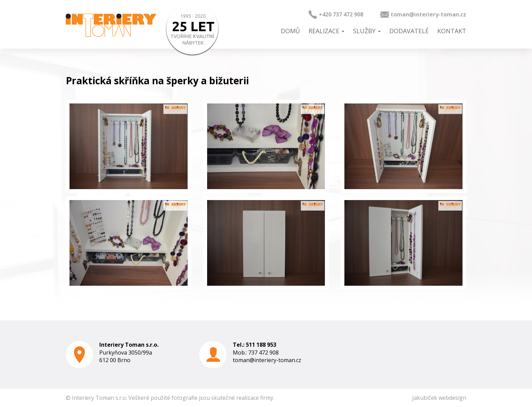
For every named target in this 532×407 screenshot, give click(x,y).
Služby (367, 31)
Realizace (326, 31)
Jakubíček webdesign (439, 398)
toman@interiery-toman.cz (428, 14)
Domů (290, 31)
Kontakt (452, 31)
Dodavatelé (409, 31)
